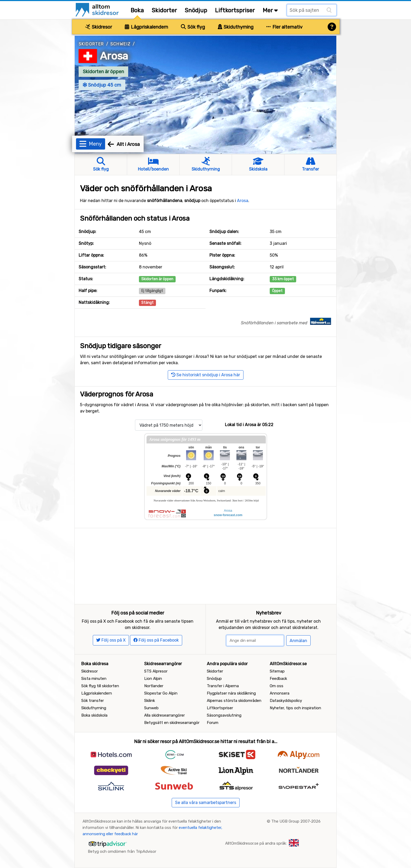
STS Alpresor (156, 671)
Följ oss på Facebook (156, 640)
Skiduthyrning (236, 27)
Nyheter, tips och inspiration (295, 708)
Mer (270, 10)
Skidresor (99, 27)
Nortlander (154, 686)
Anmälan (298, 641)
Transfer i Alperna (223, 686)
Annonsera (280, 693)
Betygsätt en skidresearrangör (172, 723)
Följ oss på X (111, 640)
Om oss (277, 686)
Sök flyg (193, 27)
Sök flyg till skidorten (100, 686)
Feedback (278, 679)
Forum (213, 723)
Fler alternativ (284, 27)
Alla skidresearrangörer (164, 715)
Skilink (150, 701)
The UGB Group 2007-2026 (296, 821)
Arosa (114, 56)
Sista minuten (94, 679)
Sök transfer (93, 701)
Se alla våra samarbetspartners (206, 803)
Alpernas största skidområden (234, 701)
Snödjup (196, 10)
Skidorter (164, 10)
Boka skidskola (94, 715)
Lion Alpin (153, 679)
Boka (137, 10)
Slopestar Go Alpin (161, 693)
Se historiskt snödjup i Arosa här (206, 375)
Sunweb (151, 708)
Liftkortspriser (235, 10)
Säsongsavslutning (224, 715)
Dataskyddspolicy (286, 701)
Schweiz (121, 44)
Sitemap (277, 671)
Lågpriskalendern (146, 27)
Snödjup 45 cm (102, 85)
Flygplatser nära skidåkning (231, 693)
